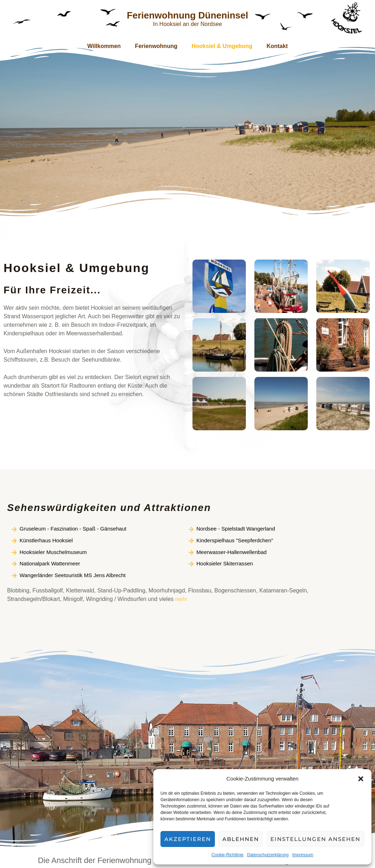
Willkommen (108, 46)
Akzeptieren (188, 839)
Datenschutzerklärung (268, 855)
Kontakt (273, 46)
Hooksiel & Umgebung (220, 46)
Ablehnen (241, 839)
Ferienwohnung (157, 46)
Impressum (303, 855)
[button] (361, 779)
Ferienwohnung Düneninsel (188, 15)
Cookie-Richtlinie (227, 855)
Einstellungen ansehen (315, 839)
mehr (181, 601)
